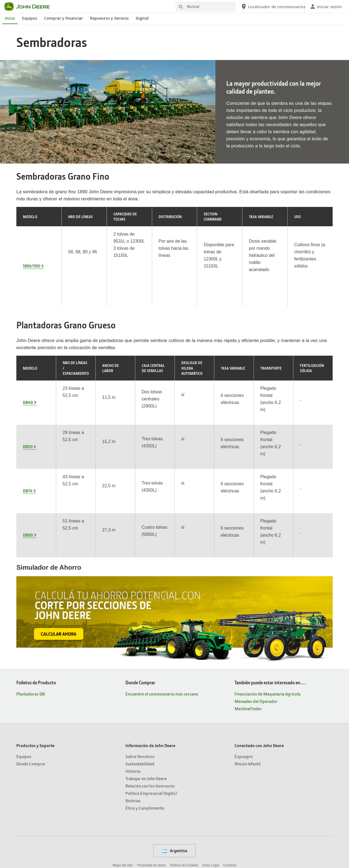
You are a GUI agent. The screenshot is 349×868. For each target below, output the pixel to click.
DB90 (28, 475)
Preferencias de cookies (174, 814)
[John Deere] (30, 7)
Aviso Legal (211, 801)
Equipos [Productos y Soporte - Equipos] (24, 692)
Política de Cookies (184, 801)
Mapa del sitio (123, 801)
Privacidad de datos (151, 801)
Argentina (174, 787)
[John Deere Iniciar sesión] (326, 7)
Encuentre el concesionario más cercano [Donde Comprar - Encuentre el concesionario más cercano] (162, 630)
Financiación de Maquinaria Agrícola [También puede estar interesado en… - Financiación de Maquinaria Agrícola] (267, 630)
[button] (155, 845)
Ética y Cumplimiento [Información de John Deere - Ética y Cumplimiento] (145, 744)
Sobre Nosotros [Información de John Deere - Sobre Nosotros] (140, 692)
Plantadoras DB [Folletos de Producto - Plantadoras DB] (31, 630)
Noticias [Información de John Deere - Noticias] (133, 737)
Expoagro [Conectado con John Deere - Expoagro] (244, 692)
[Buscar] (206, 7)
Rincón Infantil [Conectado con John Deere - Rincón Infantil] (248, 700)
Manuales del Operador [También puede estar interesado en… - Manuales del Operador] (256, 637)
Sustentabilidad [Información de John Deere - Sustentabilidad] (140, 700)
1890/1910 (32, 248)
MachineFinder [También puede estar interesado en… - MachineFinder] (248, 645)
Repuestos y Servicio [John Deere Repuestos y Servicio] (109, 18)
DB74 (28, 438)
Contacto (230, 801)
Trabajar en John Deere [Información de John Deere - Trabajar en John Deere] (146, 714)
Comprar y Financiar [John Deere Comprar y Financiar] (64, 18)
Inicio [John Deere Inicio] (10, 18)
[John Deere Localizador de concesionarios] (270, 7)
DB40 (28, 363)
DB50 (28, 400)
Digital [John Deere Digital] (142, 18)
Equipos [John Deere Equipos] (30, 18)
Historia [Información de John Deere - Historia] (133, 707)
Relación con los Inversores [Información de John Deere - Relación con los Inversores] (150, 722)
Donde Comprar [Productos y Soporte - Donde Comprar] (31, 700)
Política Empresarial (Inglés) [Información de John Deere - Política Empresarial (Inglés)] (151, 729)
